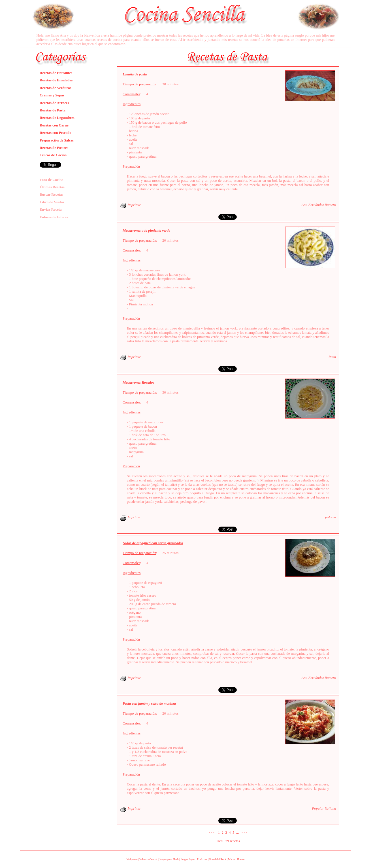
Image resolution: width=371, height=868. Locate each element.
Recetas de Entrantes (56, 73)
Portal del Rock (218, 859)
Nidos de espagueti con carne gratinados (153, 543)
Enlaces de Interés (54, 217)
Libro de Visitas (52, 202)
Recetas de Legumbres (57, 118)
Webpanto (132, 859)
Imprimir (134, 205)
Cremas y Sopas (52, 95)
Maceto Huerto (236, 859)
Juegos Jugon (188, 859)
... (238, 833)
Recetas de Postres (54, 148)
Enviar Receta (51, 210)
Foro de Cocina (52, 180)
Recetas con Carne (54, 125)
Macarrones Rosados (138, 383)
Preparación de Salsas (57, 140)
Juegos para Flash (169, 859)
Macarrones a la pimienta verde (146, 231)
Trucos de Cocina (53, 155)
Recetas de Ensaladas (56, 80)
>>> (244, 833)
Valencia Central (148, 859)
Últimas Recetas (52, 187)
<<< (212, 833)
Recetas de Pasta (53, 110)
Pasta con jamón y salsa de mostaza (149, 704)
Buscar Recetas (51, 195)
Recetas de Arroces (54, 103)
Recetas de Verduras (56, 88)
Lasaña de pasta (135, 74)
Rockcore (202, 859)
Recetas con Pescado (56, 133)
